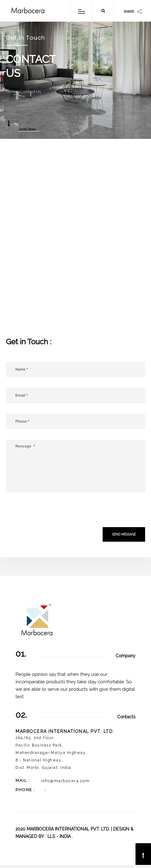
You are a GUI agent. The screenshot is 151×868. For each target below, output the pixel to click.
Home (12, 92)
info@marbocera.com (61, 781)
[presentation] (53, 511)
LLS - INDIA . (60, 836)
